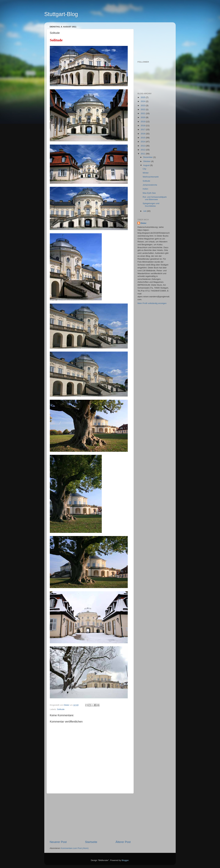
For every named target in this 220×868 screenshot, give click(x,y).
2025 (143, 97)
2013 (143, 146)
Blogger (125, 860)
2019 (143, 122)
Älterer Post (123, 842)
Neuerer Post (58, 842)
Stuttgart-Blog (61, 14)
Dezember (148, 157)
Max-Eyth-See (149, 193)
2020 (143, 117)
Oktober (147, 161)
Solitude (61, 709)
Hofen (145, 189)
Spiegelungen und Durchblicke (151, 205)
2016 (143, 134)
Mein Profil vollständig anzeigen (152, 303)
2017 (143, 129)
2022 (143, 109)
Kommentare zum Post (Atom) (75, 848)
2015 (143, 138)
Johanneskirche (150, 185)
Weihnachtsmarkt (151, 177)
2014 (143, 142)
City (144, 169)
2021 (143, 113)
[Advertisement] (90, 817)
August (147, 165)
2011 (143, 154)
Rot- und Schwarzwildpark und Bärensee (155, 198)
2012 (143, 150)
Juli (145, 211)
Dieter (143, 223)
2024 (143, 101)
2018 (143, 126)
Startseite (91, 842)
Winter (146, 173)
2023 (143, 105)
